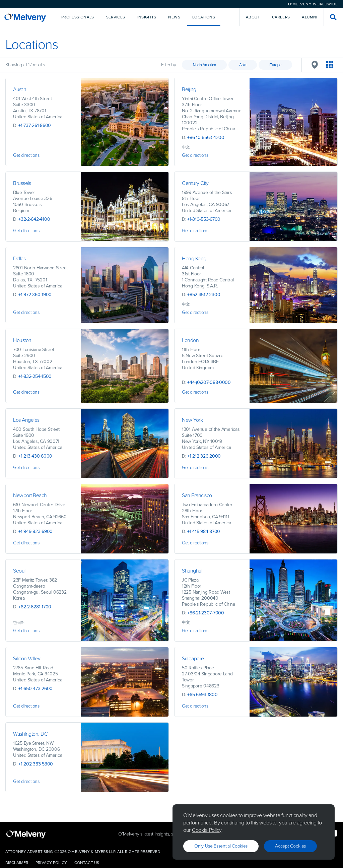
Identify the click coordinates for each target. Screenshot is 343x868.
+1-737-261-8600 (35, 125)
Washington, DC (31, 734)
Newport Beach (30, 495)
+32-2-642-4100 (34, 219)
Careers (281, 17)
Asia (243, 65)
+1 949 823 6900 (36, 531)
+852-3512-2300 (204, 295)
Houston (22, 340)
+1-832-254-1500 (35, 376)
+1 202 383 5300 (36, 764)
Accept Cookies (290, 846)
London (190, 340)
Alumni (310, 17)
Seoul (19, 571)
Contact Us (87, 863)
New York (192, 420)
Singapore (193, 658)
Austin (20, 89)
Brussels (22, 183)
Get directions (26, 155)
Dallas (19, 258)
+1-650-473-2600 (36, 689)
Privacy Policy (51, 863)
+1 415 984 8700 (204, 531)
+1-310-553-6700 (204, 219)
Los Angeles (26, 420)
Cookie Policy (207, 830)
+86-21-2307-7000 (206, 613)
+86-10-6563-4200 (206, 138)
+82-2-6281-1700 (35, 607)
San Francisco (197, 495)
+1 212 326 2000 (204, 456)
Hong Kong (194, 258)
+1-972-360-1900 (35, 295)
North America (204, 65)
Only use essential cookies (221, 846)
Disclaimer (17, 863)
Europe (275, 65)
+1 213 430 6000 (35, 456)
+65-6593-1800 (202, 695)
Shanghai (192, 571)
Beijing (189, 89)
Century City (195, 183)
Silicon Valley (27, 658)
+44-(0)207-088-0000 (209, 382)
